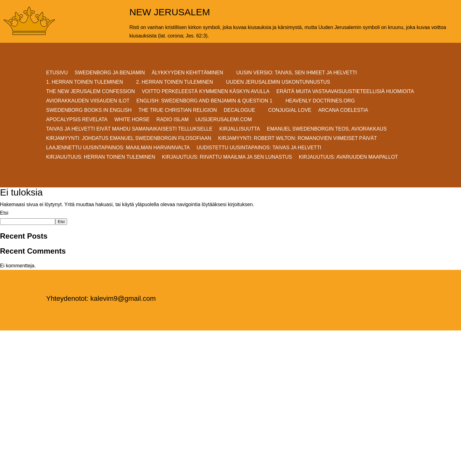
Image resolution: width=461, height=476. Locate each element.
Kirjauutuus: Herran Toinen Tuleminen (101, 157)
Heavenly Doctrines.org (320, 101)
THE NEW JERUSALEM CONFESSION (91, 92)
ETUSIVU (57, 73)
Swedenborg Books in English (89, 110)
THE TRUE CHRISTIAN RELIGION (178, 110)
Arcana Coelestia (343, 110)
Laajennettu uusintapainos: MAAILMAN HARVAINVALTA (118, 148)
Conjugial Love (290, 110)
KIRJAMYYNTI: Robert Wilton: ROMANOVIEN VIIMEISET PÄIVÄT (298, 139)
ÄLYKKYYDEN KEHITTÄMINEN (187, 73)
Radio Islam (172, 120)
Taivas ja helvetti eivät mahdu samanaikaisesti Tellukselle (129, 129)
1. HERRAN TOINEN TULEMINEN (85, 82)
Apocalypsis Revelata (77, 120)
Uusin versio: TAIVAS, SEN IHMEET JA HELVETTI (297, 73)
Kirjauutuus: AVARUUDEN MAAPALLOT (348, 157)
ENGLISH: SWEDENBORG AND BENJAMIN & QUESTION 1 (204, 101)
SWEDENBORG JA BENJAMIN (110, 73)
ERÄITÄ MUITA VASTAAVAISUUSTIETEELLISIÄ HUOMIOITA (345, 92)
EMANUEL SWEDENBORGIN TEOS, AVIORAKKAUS (327, 129)
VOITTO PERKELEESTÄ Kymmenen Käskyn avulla (206, 92)
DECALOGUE (239, 110)
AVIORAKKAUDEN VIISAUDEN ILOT (88, 101)
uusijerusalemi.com (223, 120)
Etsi (4, 213)
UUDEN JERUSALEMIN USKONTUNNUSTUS (278, 82)
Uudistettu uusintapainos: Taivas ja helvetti (259, 148)
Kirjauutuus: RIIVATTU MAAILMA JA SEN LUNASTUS (227, 157)
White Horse (132, 120)
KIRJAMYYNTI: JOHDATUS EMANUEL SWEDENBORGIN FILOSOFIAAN (129, 139)
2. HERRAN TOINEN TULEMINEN (174, 82)
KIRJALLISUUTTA (240, 129)
